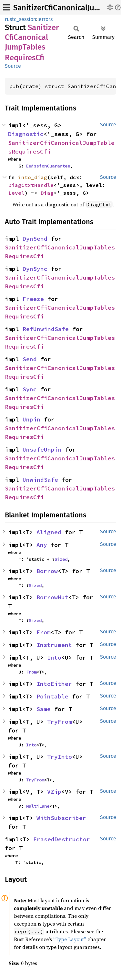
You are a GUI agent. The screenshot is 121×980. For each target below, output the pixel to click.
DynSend (35, 239)
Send (30, 359)
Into (54, 657)
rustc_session (20, 19)
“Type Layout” (70, 939)
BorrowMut (52, 597)
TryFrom (60, 722)
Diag (47, 193)
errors (46, 19)
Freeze (33, 299)
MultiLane (38, 806)
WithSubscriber (61, 818)
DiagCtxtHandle (31, 185)
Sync (30, 389)
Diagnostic (26, 134)
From (44, 632)
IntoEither (54, 684)
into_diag (33, 177)
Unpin (31, 419)
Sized (61, 559)
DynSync (35, 269)
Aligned (49, 532)
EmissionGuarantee (48, 166)
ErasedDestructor (62, 839)
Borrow (47, 571)
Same (44, 709)
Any (42, 545)
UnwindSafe (40, 480)
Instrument (54, 645)
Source (13, 66)
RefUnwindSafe (46, 329)
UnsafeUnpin (42, 450)
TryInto (60, 757)
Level (16, 193)
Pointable (52, 696)
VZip (54, 792)
